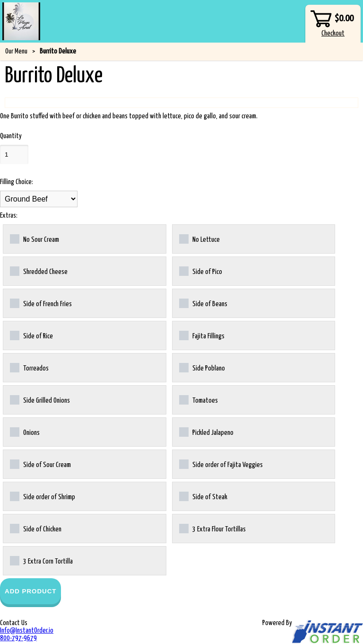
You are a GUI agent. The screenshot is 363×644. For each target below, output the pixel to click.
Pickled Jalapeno (206, 432)
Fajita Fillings (202, 335)
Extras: (9, 216)
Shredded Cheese (39, 271)
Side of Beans (203, 303)
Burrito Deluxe (58, 51)
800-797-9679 (18, 638)
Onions (25, 432)
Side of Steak (203, 496)
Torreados (29, 368)
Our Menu (16, 51)
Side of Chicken (36, 529)
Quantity (11, 136)
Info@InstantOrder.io (27, 631)
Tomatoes (199, 400)
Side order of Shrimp (43, 496)
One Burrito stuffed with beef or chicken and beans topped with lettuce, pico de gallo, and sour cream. (129, 116)
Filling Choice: (17, 182)
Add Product (30, 591)
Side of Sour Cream (40, 464)
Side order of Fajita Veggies (221, 464)
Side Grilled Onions (40, 400)
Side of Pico (201, 271)
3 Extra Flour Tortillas (212, 529)
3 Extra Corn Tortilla (41, 561)
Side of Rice (31, 335)
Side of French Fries (41, 303)
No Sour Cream (35, 239)
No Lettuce (199, 239)
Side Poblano (202, 368)
